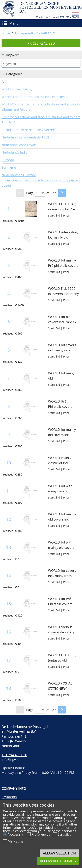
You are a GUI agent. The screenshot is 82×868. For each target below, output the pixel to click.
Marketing (15, 841)
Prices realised (41, 43)
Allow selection (59, 853)
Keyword (13, 55)
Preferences (41, 834)
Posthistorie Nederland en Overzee (28, 130)
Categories (14, 74)
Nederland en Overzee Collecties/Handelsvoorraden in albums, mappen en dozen (41, 180)
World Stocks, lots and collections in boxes (33, 97)
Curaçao (8, 160)
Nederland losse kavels (19, 145)
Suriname (9, 167)
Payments (9, 797)
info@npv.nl (10, 760)
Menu (14, 23)
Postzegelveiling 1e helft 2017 (35, 33)
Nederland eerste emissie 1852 (25, 137)
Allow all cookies (58, 861)
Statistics (64, 834)
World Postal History (17, 89)
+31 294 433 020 (14, 755)
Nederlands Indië (15, 152)
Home (6, 33)
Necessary (16, 834)
